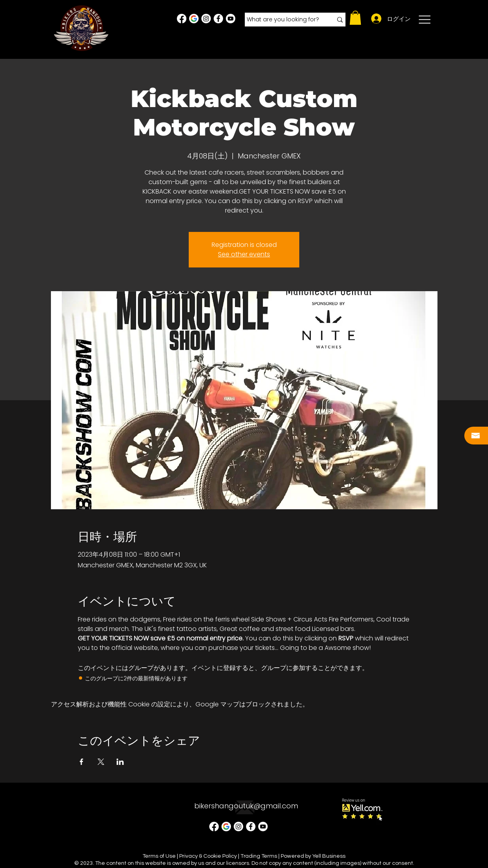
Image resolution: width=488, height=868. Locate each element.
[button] (355, 18)
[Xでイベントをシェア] (101, 762)
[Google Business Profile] (194, 19)
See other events (244, 254)
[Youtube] (231, 19)
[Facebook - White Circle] (218, 19)
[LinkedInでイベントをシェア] (120, 762)
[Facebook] (182, 19)
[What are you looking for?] (284, 20)
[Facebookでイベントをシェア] (82, 762)
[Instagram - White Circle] (206, 19)
